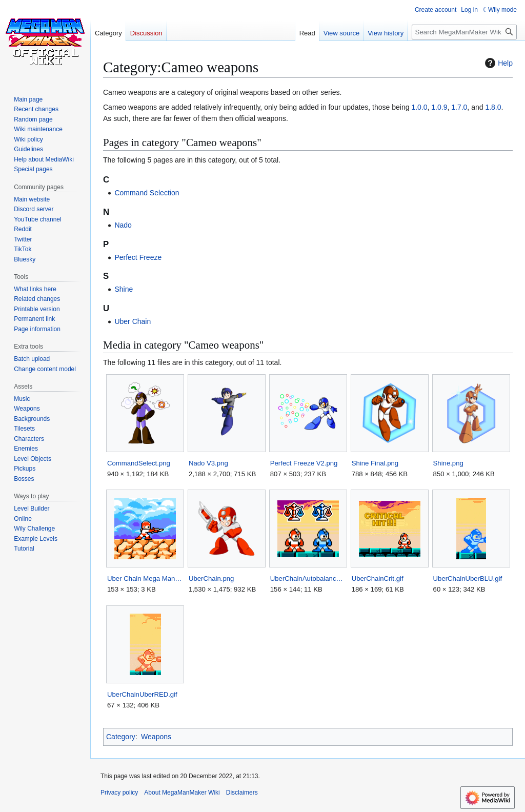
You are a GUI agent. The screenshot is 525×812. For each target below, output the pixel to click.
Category (121, 737)
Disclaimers (242, 793)
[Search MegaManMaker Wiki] (464, 32)
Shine (124, 289)
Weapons (156, 737)
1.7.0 (459, 107)
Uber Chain (133, 321)
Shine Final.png (375, 463)
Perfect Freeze (138, 257)
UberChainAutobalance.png (308, 578)
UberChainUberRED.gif (142, 694)
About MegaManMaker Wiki (182, 793)
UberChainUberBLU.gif (468, 578)
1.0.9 (439, 107)
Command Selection (147, 193)
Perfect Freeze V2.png (304, 463)
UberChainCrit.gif (378, 578)
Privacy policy (119, 793)
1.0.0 (419, 107)
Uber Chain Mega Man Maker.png (145, 578)
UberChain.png (211, 578)
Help (498, 63)
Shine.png (448, 463)
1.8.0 (493, 107)
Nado (123, 225)
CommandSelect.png (139, 463)
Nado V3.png (208, 463)
